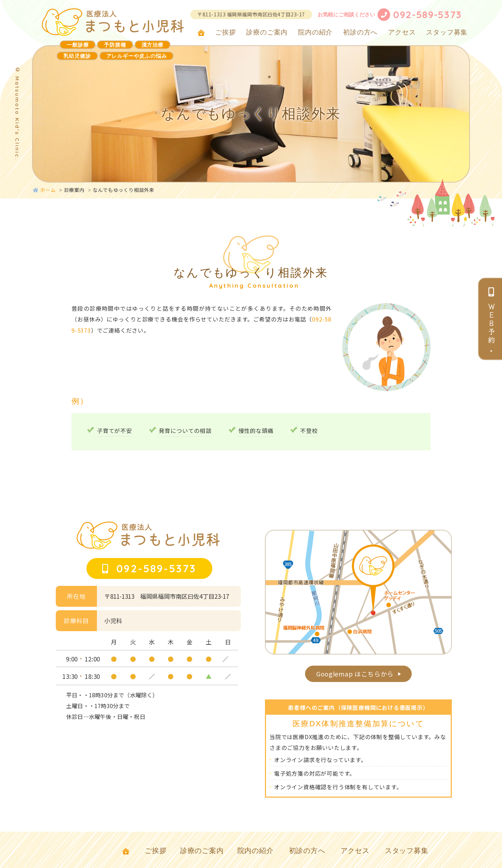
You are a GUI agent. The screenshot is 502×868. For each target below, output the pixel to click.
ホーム (44, 190)
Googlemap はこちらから (357, 676)
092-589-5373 (428, 14)
